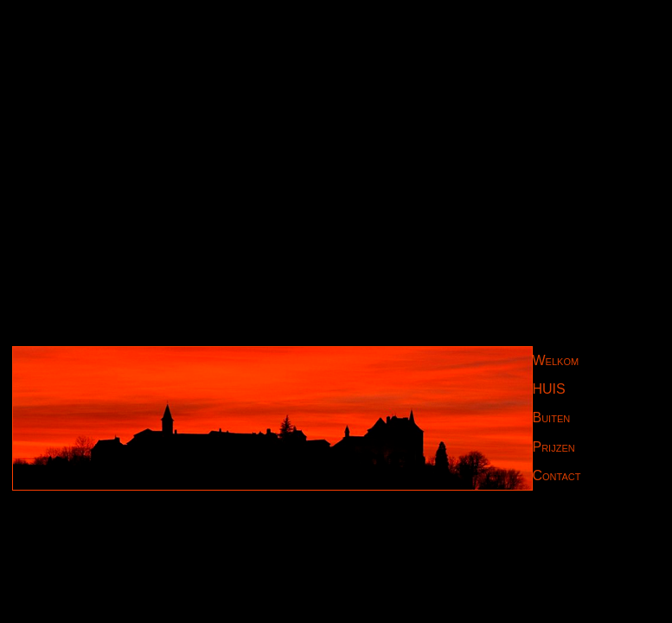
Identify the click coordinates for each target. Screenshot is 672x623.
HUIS (549, 389)
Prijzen (554, 447)
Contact (557, 475)
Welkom (556, 360)
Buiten (552, 417)
